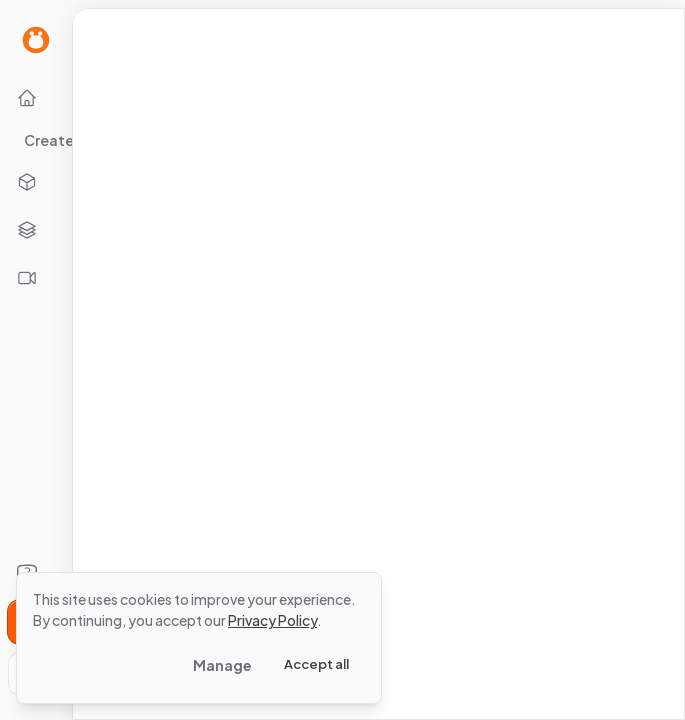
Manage (222, 665)
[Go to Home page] (36, 40)
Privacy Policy (272, 620)
